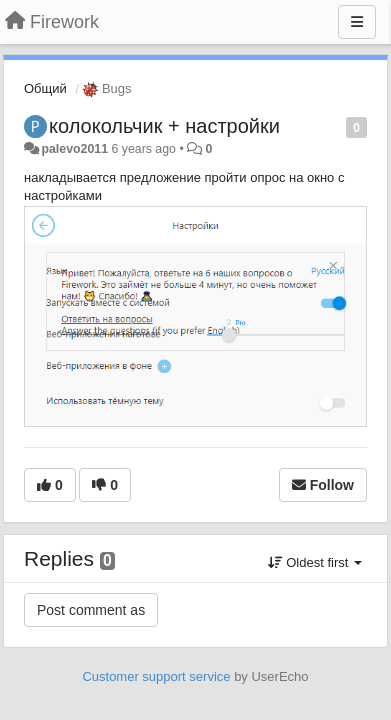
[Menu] (357, 22)
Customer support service (156, 676)
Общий (45, 88)
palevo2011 (74, 149)
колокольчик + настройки (164, 126)
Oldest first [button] (315, 562)
